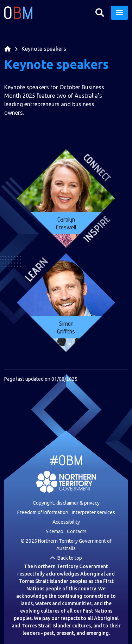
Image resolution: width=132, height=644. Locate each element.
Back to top (70, 558)
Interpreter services (93, 512)
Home (8, 51)
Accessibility (66, 522)
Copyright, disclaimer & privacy (66, 503)
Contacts (77, 531)
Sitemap (55, 531)
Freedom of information (43, 512)
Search (99, 13)
